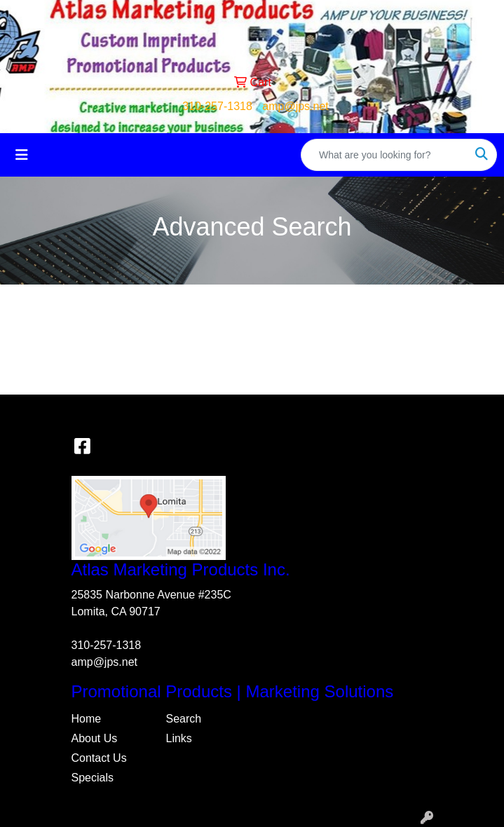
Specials (93, 778)
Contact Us (99, 758)
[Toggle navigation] (22, 155)
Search (184, 719)
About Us (95, 738)
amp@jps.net (295, 106)
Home (87, 719)
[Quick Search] (384, 155)
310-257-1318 (217, 106)
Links (179, 738)
